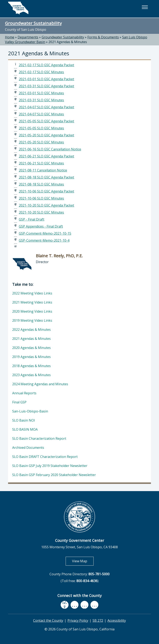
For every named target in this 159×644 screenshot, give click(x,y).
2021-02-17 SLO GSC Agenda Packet (46, 65)
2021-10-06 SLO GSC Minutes (41, 198)
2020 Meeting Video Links (32, 311)
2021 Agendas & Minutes (68, 42)
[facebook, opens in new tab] (65, 605)
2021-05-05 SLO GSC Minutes (41, 128)
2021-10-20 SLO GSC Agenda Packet (46, 205)
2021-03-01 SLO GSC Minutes (41, 93)
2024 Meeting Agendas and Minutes (40, 384)
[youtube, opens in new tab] (75, 605)
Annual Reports (24, 393)
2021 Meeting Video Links (32, 302)
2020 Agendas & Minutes (31, 348)
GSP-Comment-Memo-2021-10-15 (45, 233)
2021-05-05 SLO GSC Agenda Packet (46, 121)
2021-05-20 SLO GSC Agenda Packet (46, 135)
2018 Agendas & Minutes (31, 366)
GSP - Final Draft (32, 219)
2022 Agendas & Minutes (31, 330)
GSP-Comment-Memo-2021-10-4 (44, 240)
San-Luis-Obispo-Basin (30, 411)
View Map (83, 561)
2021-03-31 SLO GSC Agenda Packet (46, 86)
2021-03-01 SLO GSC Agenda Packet (46, 79)
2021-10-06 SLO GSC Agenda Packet (46, 191)
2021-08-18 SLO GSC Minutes (41, 184)
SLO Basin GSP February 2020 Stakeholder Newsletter (54, 475)
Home (10, 37)
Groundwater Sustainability (33, 23)
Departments (28, 37)
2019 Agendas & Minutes (31, 357)
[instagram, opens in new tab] (94, 605)
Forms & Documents (103, 37)
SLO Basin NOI (24, 420)
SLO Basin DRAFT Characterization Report (45, 457)
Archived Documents (28, 448)
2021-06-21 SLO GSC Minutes (41, 163)
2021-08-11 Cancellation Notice (43, 170)
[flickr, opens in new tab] (84, 605)
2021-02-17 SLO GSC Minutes (41, 72)
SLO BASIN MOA (25, 429)
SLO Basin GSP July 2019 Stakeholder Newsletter (50, 466)
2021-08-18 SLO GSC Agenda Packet (46, 177)
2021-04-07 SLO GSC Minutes (41, 114)
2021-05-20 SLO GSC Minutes (41, 142)
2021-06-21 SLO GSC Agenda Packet (46, 156)
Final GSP (19, 402)
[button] (145, 7)
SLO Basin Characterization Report (39, 438)
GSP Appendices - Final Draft (41, 226)
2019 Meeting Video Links (32, 320)
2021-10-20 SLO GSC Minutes (41, 212)
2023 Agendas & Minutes (31, 375)
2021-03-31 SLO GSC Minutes (41, 100)
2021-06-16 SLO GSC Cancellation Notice (50, 149)
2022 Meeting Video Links (32, 293)
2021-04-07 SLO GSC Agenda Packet (46, 107)
